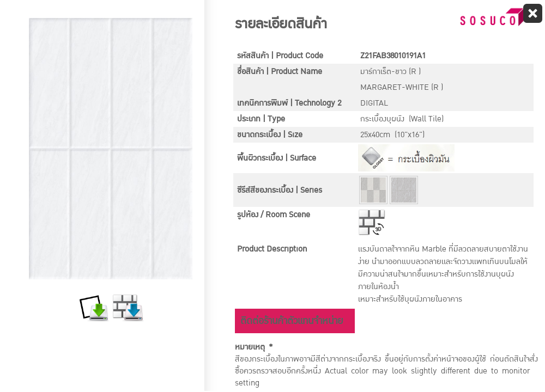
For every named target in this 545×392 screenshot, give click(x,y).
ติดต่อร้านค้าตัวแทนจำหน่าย (292, 321)
